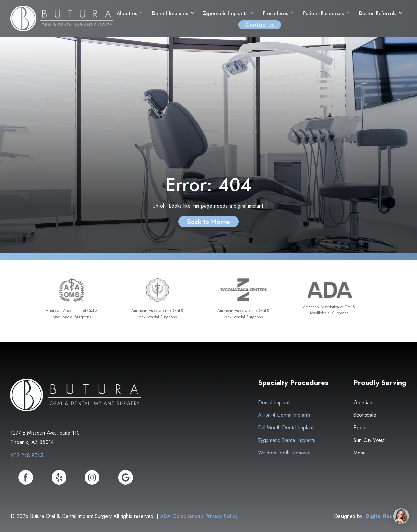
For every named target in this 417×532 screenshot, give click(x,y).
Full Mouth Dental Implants (287, 428)
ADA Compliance (180, 516)
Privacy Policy (222, 516)
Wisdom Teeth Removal (284, 453)
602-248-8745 (27, 456)
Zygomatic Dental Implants (287, 440)
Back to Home (208, 222)
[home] (62, 18)
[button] (130, 13)
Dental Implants (275, 403)
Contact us (260, 24)
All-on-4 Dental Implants (284, 415)
